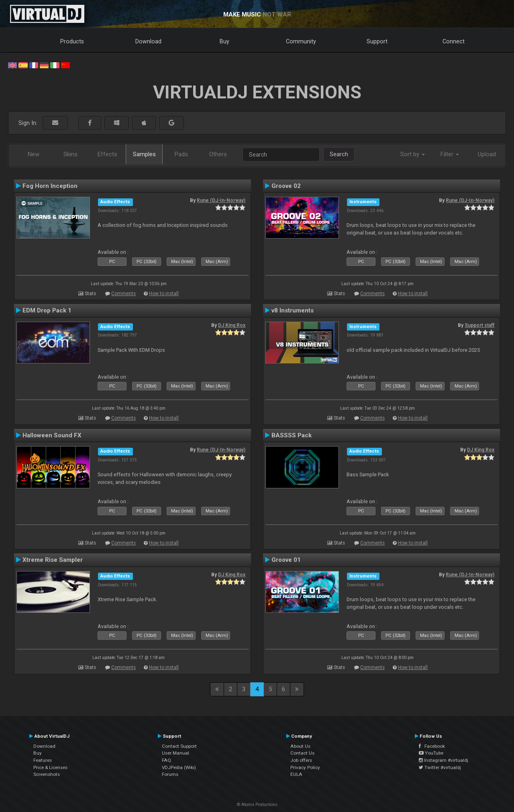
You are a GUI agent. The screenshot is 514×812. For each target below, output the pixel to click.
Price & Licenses (50, 767)
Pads (181, 154)
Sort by (413, 154)
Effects (107, 154)
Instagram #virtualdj (444, 760)
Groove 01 (286, 560)
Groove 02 (286, 186)
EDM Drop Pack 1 (47, 310)
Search (339, 154)
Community (301, 41)
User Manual (175, 753)
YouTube (431, 753)
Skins (70, 154)
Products (72, 41)
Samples (144, 154)
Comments (123, 294)
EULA (296, 774)
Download (148, 41)
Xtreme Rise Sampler (53, 560)
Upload (487, 154)
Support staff (479, 325)
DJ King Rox (232, 325)
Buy (224, 41)
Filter (450, 154)
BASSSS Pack (292, 435)
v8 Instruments (293, 310)
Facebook (432, 746)
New (34, 154)
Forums (170, 774)
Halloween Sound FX (52, 435)
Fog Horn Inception (50, 186)
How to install (164, 294)
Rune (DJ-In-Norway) (221, 200)
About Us (300, 746)
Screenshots (47, 774)
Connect (454, 41)
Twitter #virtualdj (440, 767)
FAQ (166, 760)
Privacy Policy (305, 767)
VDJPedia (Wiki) (179, 767)
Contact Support (179, 746)
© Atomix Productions (257, 805)
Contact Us (302, 753)
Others (218, 154)
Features (43, 760)
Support (377, 41)
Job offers (301, 760)
